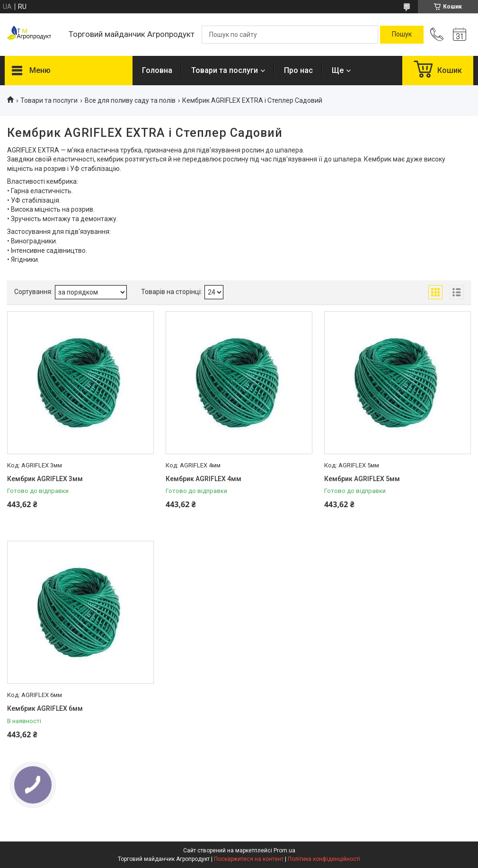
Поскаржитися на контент (249, 859)
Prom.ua (284, 850)
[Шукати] (402, 35)
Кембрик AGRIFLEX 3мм (45, 479)
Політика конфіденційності (324, 859)
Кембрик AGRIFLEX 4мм (204, 479)
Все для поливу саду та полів (130, 100)
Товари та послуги (225, 70)
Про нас (298, 70)
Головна (157, 70)
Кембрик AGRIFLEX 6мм (45, 708)
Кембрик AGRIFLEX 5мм (362, 479)
